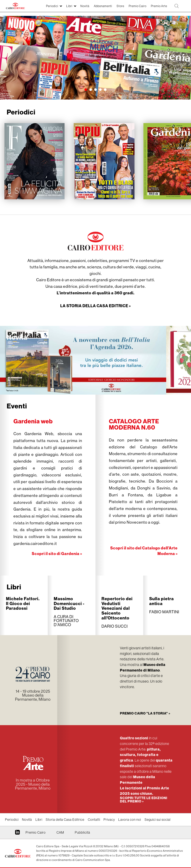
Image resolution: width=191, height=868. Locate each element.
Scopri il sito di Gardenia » (57, 553)
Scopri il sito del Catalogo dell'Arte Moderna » (144, 551)
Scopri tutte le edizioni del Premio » (144, 799)
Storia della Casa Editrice (65, 819)
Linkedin (17, 833)
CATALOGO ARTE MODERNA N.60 (134, 424)
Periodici (12, 819)
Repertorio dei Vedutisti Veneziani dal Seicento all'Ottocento (117, 608)
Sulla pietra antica (162, 601)
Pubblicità (82, 832)
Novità (17, 337)
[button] (86, 90)
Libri (14, 587)
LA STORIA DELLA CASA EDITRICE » (95, 306)
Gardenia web (33, 421)
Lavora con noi (130, 819)
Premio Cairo (144, 713)
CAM (60, 832)
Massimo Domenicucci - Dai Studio (69, 603)
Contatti (94, 819)
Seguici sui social (158, 819)
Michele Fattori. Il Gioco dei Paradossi (23, 603)
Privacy (109, 819)
